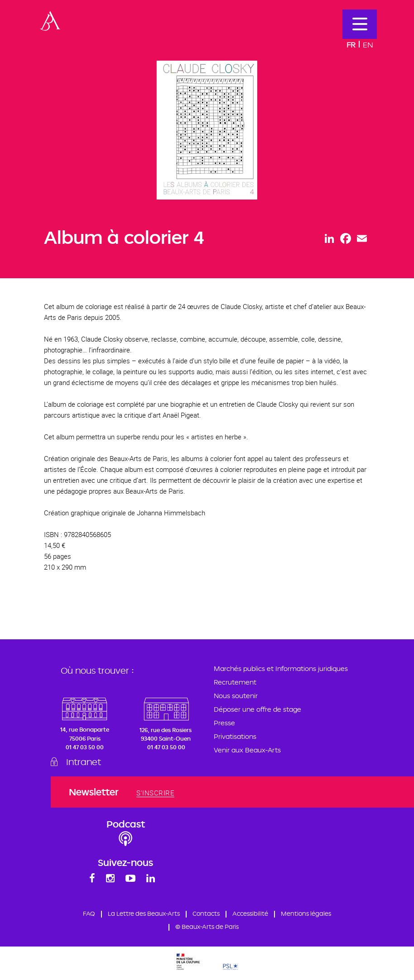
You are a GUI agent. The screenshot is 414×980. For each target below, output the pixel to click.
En (368, 45)
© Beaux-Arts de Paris (207, 929)
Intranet (87, 762)
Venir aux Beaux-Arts (247, 750)
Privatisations (235, 736)
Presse (224, 723)
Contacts (207, 915)
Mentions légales (312, 915)
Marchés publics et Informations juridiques (281, 668)
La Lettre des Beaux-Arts (140, 915)
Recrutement (235, 682)
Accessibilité (253, 915)
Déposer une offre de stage (258, 709)
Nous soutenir (236, 696)
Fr (351, 45)
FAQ (81, 915)
